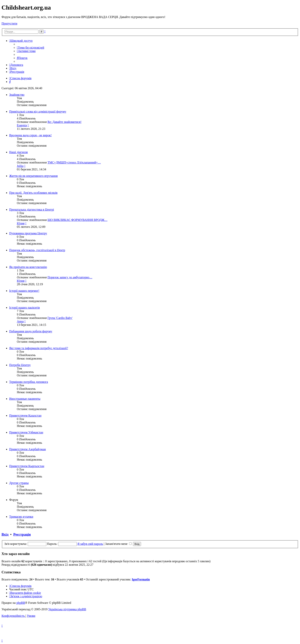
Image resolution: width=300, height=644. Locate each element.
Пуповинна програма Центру (28, 233)
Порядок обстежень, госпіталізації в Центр (37, 250)
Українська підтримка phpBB (67, 609)
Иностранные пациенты (25, 399)
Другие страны (19, 483)
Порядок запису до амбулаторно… (70, 277)
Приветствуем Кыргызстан (27, 466)
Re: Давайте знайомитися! (64, 122)
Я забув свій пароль (90, 544)
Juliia (20, 166)
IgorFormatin (141, 579)
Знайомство (17, 95)
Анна (20, 321)
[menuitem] (31, 48)
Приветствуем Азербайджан (28, 449)
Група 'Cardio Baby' (60, 318)
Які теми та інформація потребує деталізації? (39, 348)
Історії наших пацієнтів (24, 308)
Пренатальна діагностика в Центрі (32, 210)
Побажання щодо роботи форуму (31, 331)
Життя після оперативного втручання (33, 176)
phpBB (21, 603)
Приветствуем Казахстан (25, 416)
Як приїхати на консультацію (28, 267)
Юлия (21, 223)
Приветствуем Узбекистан (26, 432)
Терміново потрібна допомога (29, 382)
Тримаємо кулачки (21, 517)
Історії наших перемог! (24, 291)
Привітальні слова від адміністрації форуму (38, 112)
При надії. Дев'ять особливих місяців (33, 193)
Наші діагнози (18, 152)
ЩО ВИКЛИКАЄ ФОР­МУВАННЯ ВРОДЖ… (77, 220)
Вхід (5, 534)
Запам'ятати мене (118, 544)
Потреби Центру (20, 365)
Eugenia (22, 125)
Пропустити (9, 23)
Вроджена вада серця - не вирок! (30, 135)
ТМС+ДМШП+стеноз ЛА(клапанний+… (74, 162)
